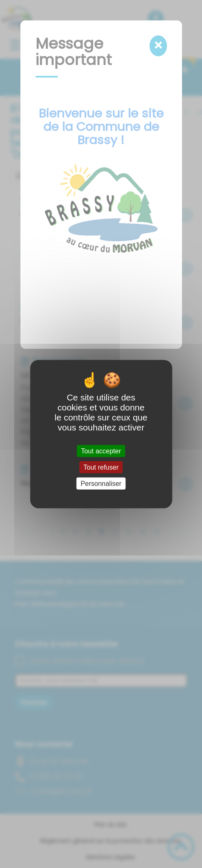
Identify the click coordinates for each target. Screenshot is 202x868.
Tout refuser (101, 467)
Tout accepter (101, 451)
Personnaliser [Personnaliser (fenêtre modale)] (101, 484)
